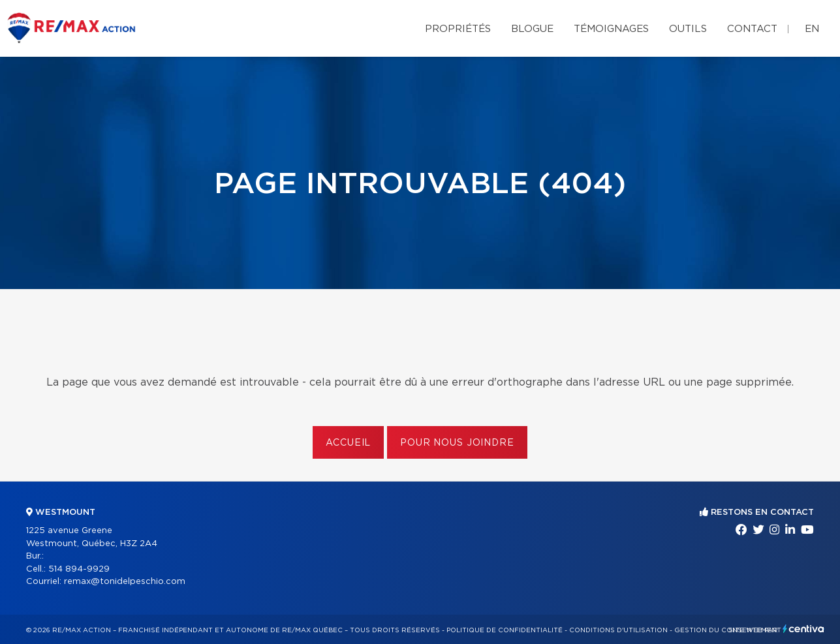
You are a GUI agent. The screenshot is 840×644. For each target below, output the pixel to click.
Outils (688, 29)
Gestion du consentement (728, 630)
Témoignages (611, 29)
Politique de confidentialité (505, 630)
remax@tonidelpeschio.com (125, 582)
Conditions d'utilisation (618, 630)
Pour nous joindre (457, 443)
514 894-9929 (79, 569)
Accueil (348, 443)
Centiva (803, 629)
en (812, 29)
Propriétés (458, 29)
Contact (752, 29)
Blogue (532, 29)
